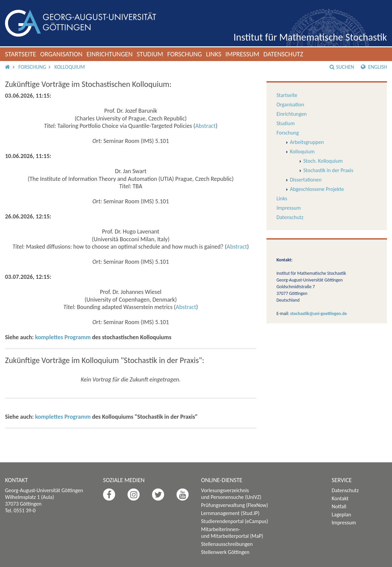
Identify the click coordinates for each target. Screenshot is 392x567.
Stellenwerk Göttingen (225, 552)
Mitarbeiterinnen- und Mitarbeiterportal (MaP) (232, 533)
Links (214, 54)
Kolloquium (70, 67)
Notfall (339, 506)
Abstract (206, 126)
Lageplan (341, 514)
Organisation (61, 54)
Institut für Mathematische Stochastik (310, 37)
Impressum (242, 54)
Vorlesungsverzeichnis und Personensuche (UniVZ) (231, 494)
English (374, 67)
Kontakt (340, 498)
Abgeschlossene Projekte (317, 189)
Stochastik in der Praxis (328, 170)
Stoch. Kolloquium (323, 161)
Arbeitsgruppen (307, 142)
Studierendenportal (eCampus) (235, 521)
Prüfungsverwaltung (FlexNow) (235, 505)
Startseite (21, 54)
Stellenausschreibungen (227, 544)
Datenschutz (283, 54)
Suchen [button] (342, 67)
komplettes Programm (63, 337)
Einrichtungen (110, 54)
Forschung (185, 54)
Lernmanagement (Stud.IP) (230, 513)
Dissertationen (306, 180)
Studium (150, 54)
